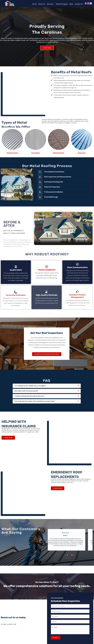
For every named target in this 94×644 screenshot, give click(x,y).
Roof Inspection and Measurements (61, 165)
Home (34, 4)
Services (51, 4)
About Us (42, 4)
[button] (51, 4)
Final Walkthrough (53, 186)
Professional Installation (56, 181)
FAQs (71, 4)
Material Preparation (54, 175)
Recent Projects (62, 4)
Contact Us (79, 4)
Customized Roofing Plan (56, 170)
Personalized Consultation (57, 159)
